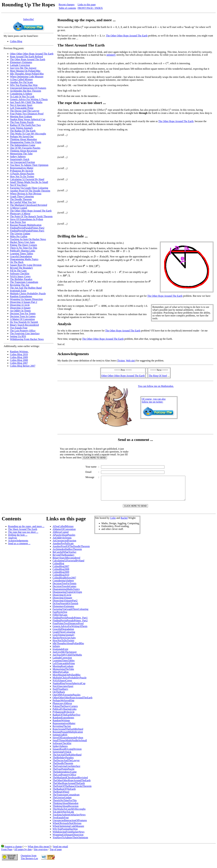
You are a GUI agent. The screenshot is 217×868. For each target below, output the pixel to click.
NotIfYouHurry (60, 694)
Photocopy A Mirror (20, 214)
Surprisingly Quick (20, 159)
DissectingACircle (62, 600)
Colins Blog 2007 (19, 363)
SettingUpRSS (60, 739)
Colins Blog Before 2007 (23, 366)
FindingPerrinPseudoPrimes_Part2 (70, 625)
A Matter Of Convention (22, 319)
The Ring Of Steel (158, 376)
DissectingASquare (62, 602)
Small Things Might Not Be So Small (29, 182)
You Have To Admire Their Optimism (29, 165)
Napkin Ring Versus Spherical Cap (28, 119)
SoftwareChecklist (62, 748)
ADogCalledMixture (63, 531)
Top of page (56, 854)
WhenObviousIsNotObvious (67, 828)
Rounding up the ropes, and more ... (26, 531)
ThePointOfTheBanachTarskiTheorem (72, 791)
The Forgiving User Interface (25, 333)
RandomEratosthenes (63, 722)
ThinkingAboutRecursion (66, 811)
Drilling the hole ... (18, 540)
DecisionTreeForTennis (64, 588)
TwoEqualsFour (61, 822)
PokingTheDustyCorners (65, 711)
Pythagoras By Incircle (22, 171)
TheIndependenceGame (65, 777)
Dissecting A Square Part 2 (24, 302)
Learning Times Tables (22, 254)
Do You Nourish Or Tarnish (24, 322)
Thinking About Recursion (24, 151)
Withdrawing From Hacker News (27, 339)
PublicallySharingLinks (64, 714)
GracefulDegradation (63, 634)
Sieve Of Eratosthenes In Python (27, 219)
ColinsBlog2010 (61, 580)
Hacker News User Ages (22, 242)
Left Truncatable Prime (22, 108)
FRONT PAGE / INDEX (90, 8)
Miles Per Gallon (19, 236)
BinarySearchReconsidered (66, 562)
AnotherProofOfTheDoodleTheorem (71, 551)
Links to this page (87, 5)
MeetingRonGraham (63, 671)
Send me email (60, 851)
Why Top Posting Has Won (24, 85)
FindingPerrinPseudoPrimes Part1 (27, 231)
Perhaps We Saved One (22, 136)
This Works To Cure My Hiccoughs (28, 134)
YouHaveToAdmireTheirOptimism (70, 842)
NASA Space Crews (20, 276)
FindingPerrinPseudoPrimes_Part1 (70, 622)
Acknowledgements (18, 545)
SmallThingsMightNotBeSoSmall (70, 745)
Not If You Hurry (19, 185)
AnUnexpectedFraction (64, 545)
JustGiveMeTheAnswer (65, 657)
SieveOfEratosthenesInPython (68, 742)
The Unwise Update (20, 234)
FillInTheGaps (60, 620)
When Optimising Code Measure (27, 77)
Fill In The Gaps (18, 271)
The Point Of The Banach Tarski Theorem (31, 216)
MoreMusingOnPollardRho (66, 680)
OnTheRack (59, 697)
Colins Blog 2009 (19, 357)
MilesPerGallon (61, 677)
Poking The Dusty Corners (24, 245)
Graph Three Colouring (22, 196)
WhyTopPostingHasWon (65, 834)
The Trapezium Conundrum (24, 282)
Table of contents (67, 8)
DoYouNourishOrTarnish (65, 608)
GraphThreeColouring (64, 637)
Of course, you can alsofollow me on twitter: (154, 400)
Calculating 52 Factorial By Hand (27, 179)
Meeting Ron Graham (21, 116)
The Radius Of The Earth (23, 131)
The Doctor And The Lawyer (25, 111)
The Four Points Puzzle (22, 122)
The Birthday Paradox (21, 279)
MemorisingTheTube (63, 674)
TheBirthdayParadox (63, 762)
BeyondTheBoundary (63, 560)
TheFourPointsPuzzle (63, 774)
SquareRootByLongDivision (67, 754)
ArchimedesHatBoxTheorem (67, 554)
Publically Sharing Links (23, 251)
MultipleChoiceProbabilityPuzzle (69, 682)
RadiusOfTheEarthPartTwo (66, 719)
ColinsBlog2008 (61, 574)
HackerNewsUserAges (64, 642)
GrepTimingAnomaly (63, 640)
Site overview (41, 854)
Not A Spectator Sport (21, 105)
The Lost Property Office (23, 331)
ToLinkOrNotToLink (63, 817)
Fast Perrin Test (18, 222)
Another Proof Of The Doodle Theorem (30, 191)
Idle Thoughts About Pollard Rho (27, 74)
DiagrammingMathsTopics (66, 594)
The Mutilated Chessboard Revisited (28, 205)
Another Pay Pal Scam (21, 82)
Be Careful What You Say (23, 202)
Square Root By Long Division (26, 265)
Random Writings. (19, 352)
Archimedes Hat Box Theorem (26, 91)
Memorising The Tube (21, 154)
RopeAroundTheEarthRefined (68, 734)
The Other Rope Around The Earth (28, 59)
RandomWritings (61, 725)
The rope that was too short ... (23, 537)
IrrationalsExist (60, 654)
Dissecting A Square (20, 308)
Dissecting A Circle (20, 305)
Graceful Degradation (21, 256)
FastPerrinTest (60, 617)
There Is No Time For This (24, 248)
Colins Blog (16, 41)
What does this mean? (39, 851)
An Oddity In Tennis (20, 311)
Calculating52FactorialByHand (68, 565)
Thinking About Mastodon (23, 139)
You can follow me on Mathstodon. (156, 386)
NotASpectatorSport (63, 691)
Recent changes (66, 5)
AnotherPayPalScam (63, 548)
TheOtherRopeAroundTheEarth (69, 788)
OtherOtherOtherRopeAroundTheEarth (72, 702)
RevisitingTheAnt (62, 731)
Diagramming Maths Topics (24, 259)
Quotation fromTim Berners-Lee (29, 862)
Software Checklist (20, 274)
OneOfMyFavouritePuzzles (66, 699)
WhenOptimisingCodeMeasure (68, 831)
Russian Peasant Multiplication (26, 225)
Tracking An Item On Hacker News (28, 239)
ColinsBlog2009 (61, 577)
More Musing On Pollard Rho (25, 71)
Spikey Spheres (18, 156)
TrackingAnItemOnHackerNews (69, 819)
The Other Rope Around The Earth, (176, 121)
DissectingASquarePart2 (65, 605)
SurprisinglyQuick (62, 757)
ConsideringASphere (63, 585)
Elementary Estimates (21, 62)
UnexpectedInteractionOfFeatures (70, 825)
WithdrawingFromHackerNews (68, 837)
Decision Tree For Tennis (23, 313)
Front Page (7, 854)
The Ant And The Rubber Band (26, 288)
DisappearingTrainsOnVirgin (67, 597)
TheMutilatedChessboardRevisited (70, 782)
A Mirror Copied (19, 208)
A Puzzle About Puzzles (22, 174)
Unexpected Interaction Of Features (28, 88)
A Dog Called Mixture (21, 79)
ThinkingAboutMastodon (65, 808)
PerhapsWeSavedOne (63, 705)
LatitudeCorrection (62, 662)
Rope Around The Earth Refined (26, 57)
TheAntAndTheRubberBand (67, 759)
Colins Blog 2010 (19, 354)
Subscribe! (28, 19)
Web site (130, 361)
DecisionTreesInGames (64, 591)
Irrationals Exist (18, 291)
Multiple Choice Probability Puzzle (28, 293)
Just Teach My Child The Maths (26, 102)
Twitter (121, 361)
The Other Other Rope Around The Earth (31, 211)
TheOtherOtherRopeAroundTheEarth (72, 785)
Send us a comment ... (19, 548)
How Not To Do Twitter (22, 176)
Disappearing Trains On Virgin (26, 142)
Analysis (13, 542)
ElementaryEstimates (63, 611)
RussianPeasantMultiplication (68, 737)
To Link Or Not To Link (22, 97)
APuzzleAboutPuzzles (64, 540)
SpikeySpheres (60, 751)
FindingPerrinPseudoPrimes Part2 (27, 228)
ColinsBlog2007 (61, 571)
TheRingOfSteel (61, 797)
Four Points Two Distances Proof (27, 114)
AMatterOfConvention (64, 534)
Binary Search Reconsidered (24, 325)
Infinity (56, 651)
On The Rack (17, 262)
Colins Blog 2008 (19, 360)
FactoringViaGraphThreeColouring (70, 614)
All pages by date (23, 854)
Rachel (124, 523)
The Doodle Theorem (21, 199)
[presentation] (78, 27)
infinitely (111, 55)
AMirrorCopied (60, 537)
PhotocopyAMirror (62, 708)
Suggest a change (13, 851)
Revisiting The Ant (20, 285)
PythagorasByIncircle (64, 717)
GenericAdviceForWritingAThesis (70, 631)
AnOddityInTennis (62, 542)
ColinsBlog (58, 568)
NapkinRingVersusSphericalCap (69, 688)
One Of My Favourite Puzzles (25, 148)
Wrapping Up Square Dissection (26, 299)
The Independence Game (23, 145)
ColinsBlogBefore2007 (64, 582)
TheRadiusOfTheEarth (64, 794)
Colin (113, 523)
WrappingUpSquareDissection (68, 839)
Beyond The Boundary (21, 268)
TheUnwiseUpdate (62, 802)
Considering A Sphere (21, 94)
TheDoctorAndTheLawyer (66, 765)
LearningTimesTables (64, 665)
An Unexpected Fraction (22, 162)
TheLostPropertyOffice (64, 779)
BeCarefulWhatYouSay (64, 557)
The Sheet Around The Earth (23, 534)
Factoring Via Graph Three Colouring (29, 188)
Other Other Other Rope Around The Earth (32, 54)
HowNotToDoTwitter (63, 645)
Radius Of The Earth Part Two (25, 125)
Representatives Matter (22, 168)
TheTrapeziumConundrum (66, 799)
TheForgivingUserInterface (66, 771)
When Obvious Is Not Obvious (26, 194)
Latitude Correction (20, 65)
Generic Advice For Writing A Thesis (29, 99)
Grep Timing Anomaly (21, 128)
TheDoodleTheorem (63, 768)
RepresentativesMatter (64, 728)
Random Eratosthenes (21, 296)
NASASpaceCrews (62, 685)
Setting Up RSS (18, 336)
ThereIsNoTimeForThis (65, 805)
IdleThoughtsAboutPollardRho (68, 648)
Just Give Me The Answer (23, 68)
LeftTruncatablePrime (64, 668)
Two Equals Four (19, 328)
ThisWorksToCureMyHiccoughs (69, 814)
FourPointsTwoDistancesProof (68, 628)
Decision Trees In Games (23, 316)
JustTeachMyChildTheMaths (67, 660)
